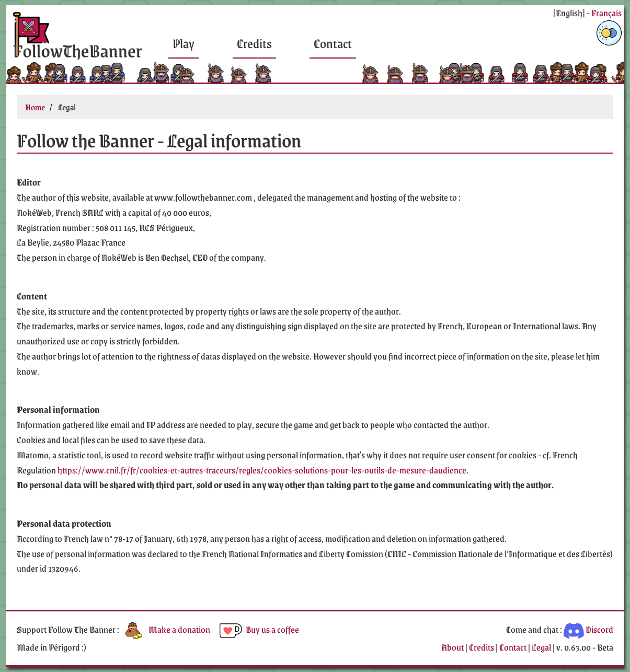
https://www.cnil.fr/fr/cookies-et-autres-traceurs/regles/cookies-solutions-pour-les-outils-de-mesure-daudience (262, 470)
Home (35, 107)
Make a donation (165, 629)
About (453, 647)
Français (606, 13)
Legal (541, 647)
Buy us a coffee (259, 629)
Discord (588, 629)
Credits (254, 43)
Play (184, 43)
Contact (333, 43)
